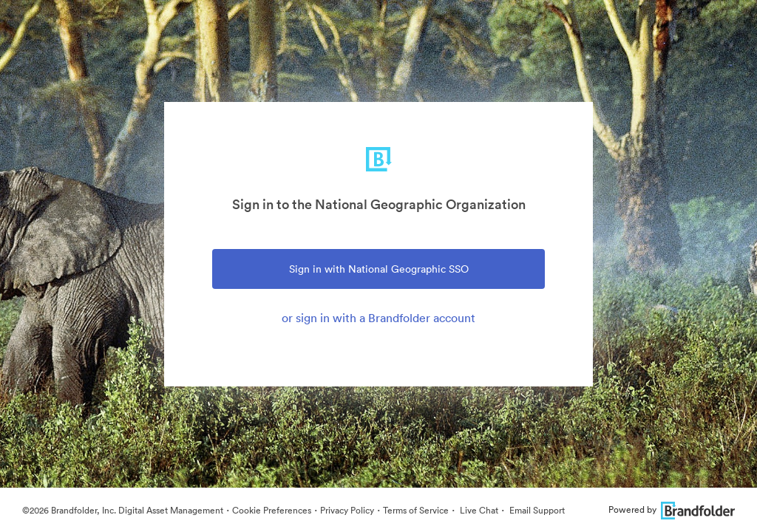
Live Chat (478, 510)
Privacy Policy (347, 510)
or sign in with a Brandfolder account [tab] (378, 318)
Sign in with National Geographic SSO (379, 269)
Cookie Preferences (272, 510)
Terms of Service (416, 510)
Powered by (672, 509)
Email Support (536, 510)
